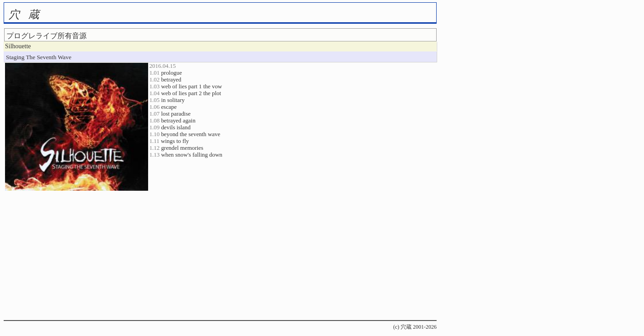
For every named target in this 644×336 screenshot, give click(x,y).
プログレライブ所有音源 (46, 36)
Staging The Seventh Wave (39, 57)
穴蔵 (28, 15)
